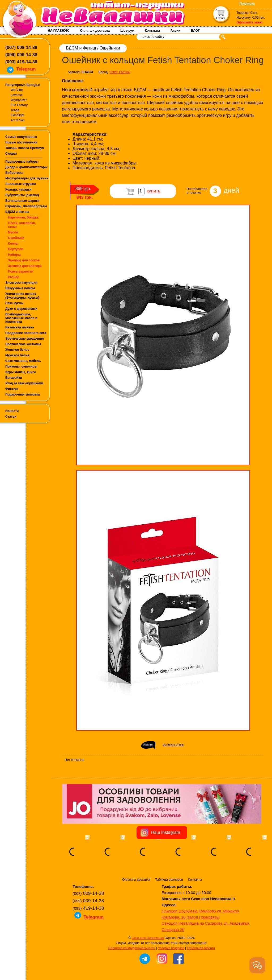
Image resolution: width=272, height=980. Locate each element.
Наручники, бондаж (23, 217)
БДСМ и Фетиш (17, 212)
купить (154, 191)
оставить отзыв (173, 744)
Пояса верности (21, 271)
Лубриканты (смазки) (22, 195)
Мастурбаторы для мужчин (27, 178)
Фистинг (12, 389)
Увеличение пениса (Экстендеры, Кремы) (22, 296)
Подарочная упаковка (23, 394)
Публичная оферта (201, 948)
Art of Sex (18, 120)
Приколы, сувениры (21, 367)
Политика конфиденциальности (132, 948)
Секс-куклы (14, 303)
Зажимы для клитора (25, 266)
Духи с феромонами (21, 309)
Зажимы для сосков (24, 260)
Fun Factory (19, 105)
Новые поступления (21, 142)
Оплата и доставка (95, 31)
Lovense (17, 95)
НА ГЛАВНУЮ (59, 31)
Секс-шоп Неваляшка (148, 938)
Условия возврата (171, 948)
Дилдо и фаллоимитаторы (26, 167)
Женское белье (17, 350)
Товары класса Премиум (25, 148)
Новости (12, 411)
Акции (175, 31)
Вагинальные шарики (22, 201)
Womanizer (19, 100)
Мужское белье (17, 355)
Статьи (11, 417)
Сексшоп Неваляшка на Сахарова (192, 923)
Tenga (15, 110)
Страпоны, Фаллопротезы (26, 206)
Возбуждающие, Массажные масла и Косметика (21, 318)
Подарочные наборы (22, 162)
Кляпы (13, 244)
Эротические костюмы (23, 344)
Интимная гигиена (20, 327)
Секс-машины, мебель (23, 361)
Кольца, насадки (18, 190)
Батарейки (14, 378)
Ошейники (16, 238)
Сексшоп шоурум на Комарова (189, 911)
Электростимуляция (21, 283)
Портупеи (16, 249)
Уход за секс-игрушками (24, 383)
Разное (14, 277)
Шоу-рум (127, 31)
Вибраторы (14, 173)
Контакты (152, 31)
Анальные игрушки (21, 184)
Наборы (14, 255)
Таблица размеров (169, 880)
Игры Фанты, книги (21, 372)
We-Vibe (17, 90)
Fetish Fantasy (120, 72)
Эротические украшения (25, 339)
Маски (13, 232)
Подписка (247, 3)
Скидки (11, 154)
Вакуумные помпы (20, 288)
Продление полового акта (26, 333)
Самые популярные (21, 137)
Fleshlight (17, 115)
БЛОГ (195, 31)
